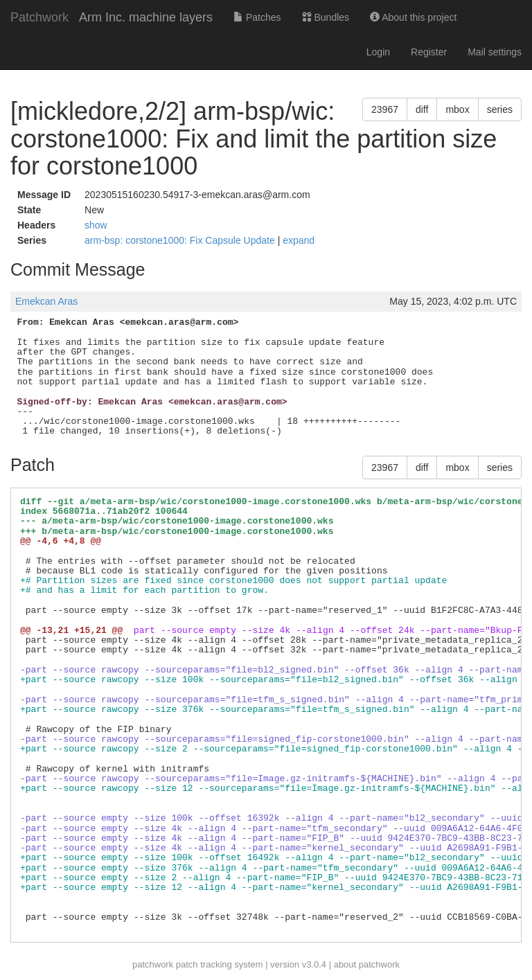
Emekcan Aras (46, 301)
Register (429, 52)
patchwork (153, 964)
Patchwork (39, 17)
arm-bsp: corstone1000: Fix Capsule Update (181, 240)
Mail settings (495, 52)
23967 (385, 109)
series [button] (500, 109)
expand (299, 240)
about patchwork (367, 964)
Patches (257, 17)
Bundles (326, 17)
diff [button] (422, 109)
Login (378, 52)
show (96, 225)
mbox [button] (457, 109)
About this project (413, 17)
